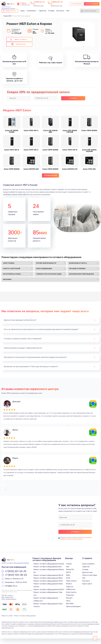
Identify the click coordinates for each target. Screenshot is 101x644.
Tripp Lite (70, 587)
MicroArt (69, 598)
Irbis (68, 567)
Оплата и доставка (90, 575)
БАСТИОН (70, 604)
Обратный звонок (92, 4)
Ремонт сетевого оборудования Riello (48, 578)
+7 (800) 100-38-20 (16, 575)
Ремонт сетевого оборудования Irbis (48, 567)
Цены (22, 11)
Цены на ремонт (89, 564)
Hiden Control (71, 581)
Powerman (70, 595)
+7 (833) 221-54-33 (16, 571)
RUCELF (69, 584)
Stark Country (71, 592)
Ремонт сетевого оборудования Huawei (49, 564)
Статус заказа (76, 4)
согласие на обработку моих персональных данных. (76, 538)
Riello (68, 575)
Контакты (60, 11)
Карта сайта (87, 584)
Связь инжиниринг (73, 606)
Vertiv (68, 601)
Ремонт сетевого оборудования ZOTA (48, 581)
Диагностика (87, 572)
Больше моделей (50, 175)
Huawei (69, 564)
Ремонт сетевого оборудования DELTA (48, 575)
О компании (31, 11)
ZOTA (68, 578)
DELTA (68, 572)
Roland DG (70, 570)
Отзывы (51, 11)
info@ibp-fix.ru (11, 586)
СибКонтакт (71, 589)
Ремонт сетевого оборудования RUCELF (49, 589)
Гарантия (42, 11)
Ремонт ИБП (7, 16)
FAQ (68, 11)
